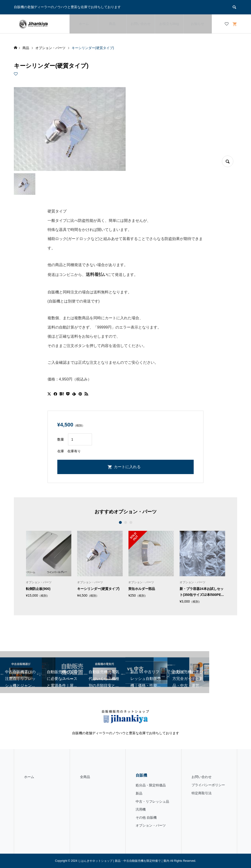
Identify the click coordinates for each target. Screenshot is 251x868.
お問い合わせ (141, 24)
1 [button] (120, 522)
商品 (112, 24)
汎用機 (141, 809)
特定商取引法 (202, 793)
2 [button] (125, 522)
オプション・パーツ (151, 825)
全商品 (85, 777)
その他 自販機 (146, 818)
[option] (49, 564)
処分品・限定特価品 (151, 785)
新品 (139, 793)
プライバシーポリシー (208, 785)
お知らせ (198, 24)
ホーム (84, 24)
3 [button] (131, 522)
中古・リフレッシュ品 (152, 801)
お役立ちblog (169, 24)
